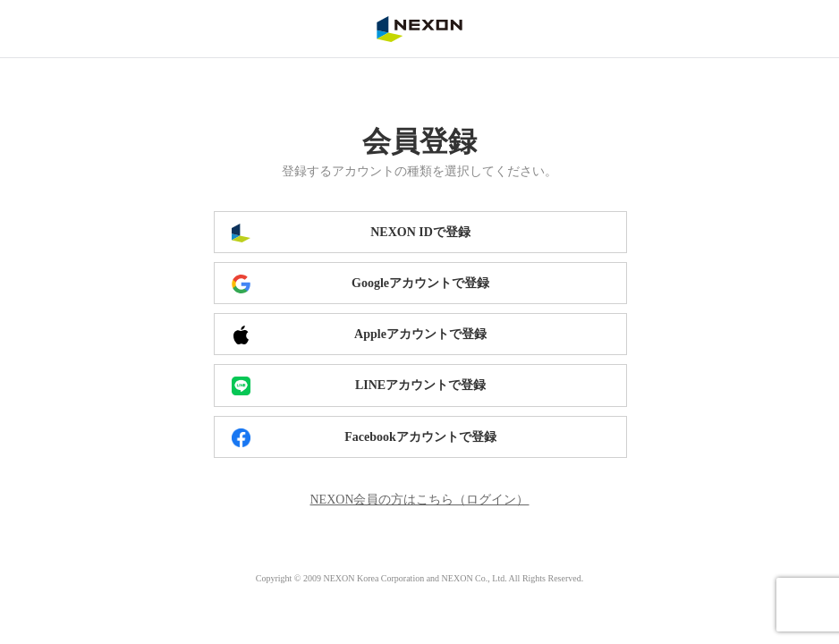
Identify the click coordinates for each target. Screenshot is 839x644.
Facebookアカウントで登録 (420, 437)
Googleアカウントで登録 (420, 283)
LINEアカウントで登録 (420, 385)
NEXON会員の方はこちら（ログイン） (420, 500)
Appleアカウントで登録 (420, 334)
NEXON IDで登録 (420, 232)
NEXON (419, 29)
